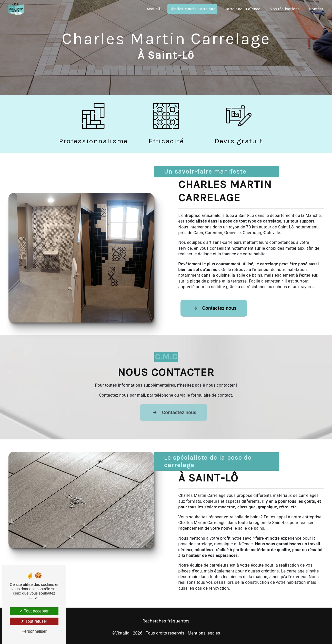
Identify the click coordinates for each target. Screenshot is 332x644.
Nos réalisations (285, 9)
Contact (316, 9)
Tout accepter (34, 611)
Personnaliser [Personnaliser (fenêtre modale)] (34, 631)
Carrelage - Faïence (242, 9)
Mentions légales (204, 633)
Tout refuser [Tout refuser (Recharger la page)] (34, 621)
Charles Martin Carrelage (192, 9)
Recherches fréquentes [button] (166, 621)
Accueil (153, 9)
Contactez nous (214, 308)
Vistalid (122, 633)
